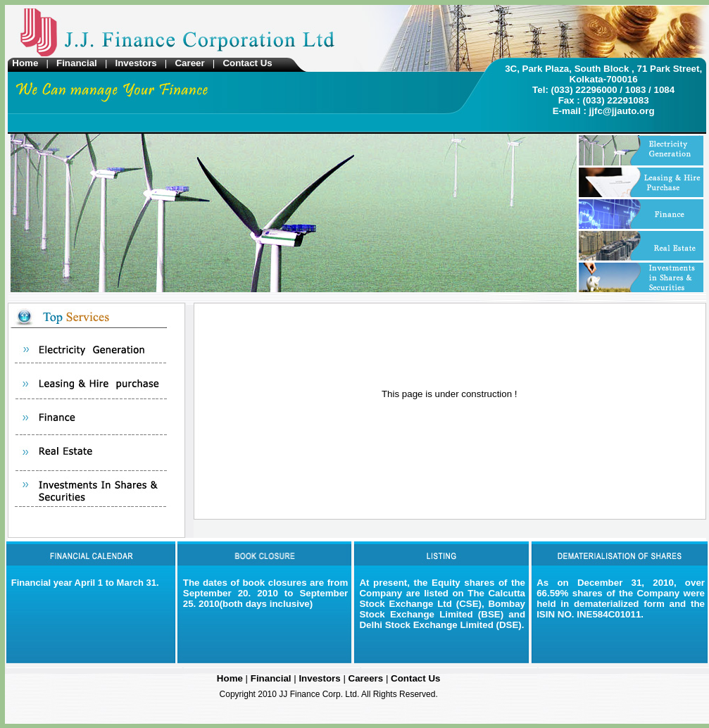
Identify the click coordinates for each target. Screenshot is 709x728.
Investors (137, 63)
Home (27, 63)
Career (189, 63)
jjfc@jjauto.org (622, 111)
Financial (78, 63)
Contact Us (247, 63)
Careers (367, 678)
